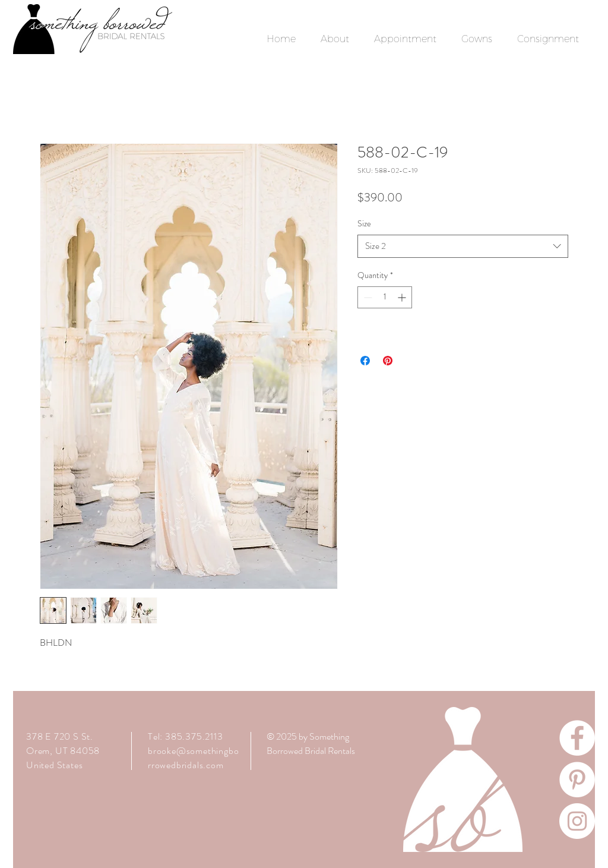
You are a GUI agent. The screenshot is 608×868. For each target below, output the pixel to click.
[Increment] (403, 297)
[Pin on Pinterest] (388, 361)
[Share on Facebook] (365, 361)
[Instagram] (577, 821)
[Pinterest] (577, 779)
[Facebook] (577, 738)
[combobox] (463, 246)
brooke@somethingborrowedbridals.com (193, 758)
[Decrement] (367, 297)
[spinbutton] (385, 297)
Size (364, 223)
